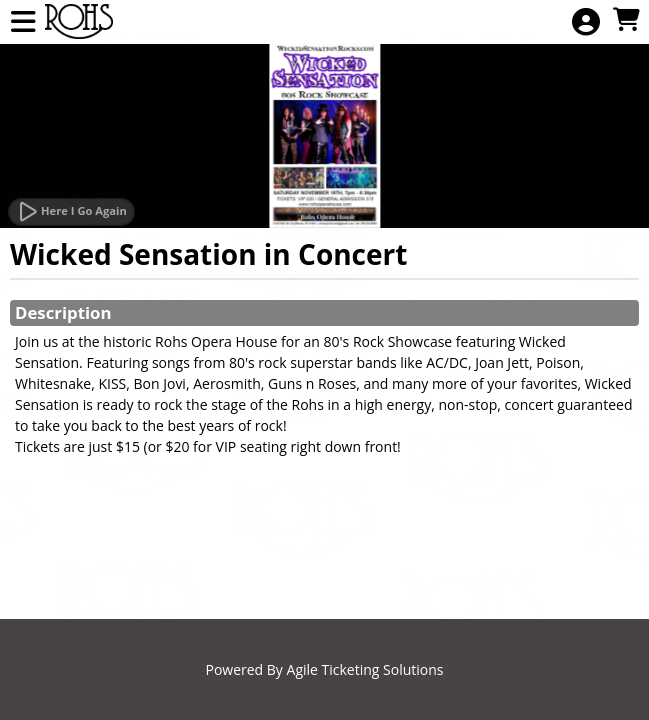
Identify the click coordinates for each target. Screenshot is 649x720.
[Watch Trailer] (71, 212)
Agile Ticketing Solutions (365, 669)
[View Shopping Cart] (626, 20)
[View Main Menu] (23, 22)
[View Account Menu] (586, 22)
